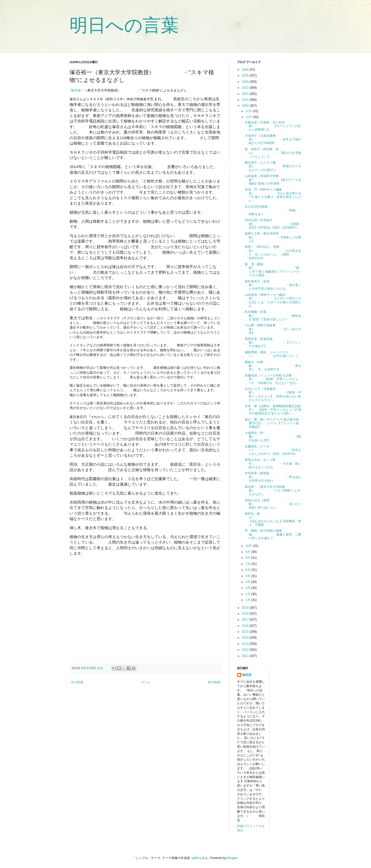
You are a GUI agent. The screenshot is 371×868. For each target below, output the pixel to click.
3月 (248, 588)
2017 (246, 620)
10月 (249, 546)
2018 (246, 614)
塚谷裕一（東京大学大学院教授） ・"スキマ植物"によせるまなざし (273, 491)
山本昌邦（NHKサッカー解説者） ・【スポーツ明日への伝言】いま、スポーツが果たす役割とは (273, 300)
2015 (246, 632)
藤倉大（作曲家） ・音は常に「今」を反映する (273, 366)
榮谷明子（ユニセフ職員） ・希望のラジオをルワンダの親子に (273, 166)
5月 (248, 576)
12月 (249, 111)
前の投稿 (214, 682)
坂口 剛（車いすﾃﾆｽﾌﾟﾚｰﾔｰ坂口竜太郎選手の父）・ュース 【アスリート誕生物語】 (272, 423)
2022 (246, 94)
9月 (248, 552)
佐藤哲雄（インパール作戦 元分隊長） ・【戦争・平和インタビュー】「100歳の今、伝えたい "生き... (272, 379)
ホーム (146, 682)
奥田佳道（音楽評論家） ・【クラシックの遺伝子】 (273, 343)
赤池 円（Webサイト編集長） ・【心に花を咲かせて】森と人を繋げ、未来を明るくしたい (273, 195)
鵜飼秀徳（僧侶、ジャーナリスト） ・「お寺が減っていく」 (273, 354)
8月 (248, 558)
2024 (246, 82)
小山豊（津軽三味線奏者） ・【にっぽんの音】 (273, 329)
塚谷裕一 (77, 90)
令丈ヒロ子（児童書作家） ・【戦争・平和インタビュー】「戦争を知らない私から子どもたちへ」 (273, 394)
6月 (248, 570)
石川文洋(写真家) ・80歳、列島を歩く (272, 210)
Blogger (233, 858)
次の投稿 (77, 682)
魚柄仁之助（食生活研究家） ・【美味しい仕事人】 (273, 237)
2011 (246, 656)
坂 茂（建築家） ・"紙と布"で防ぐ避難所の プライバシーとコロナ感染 (272, 270)
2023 (246, 88)
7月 (248, 564)
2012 (246, 650)
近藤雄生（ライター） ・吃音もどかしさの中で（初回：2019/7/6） (273, 450)
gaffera (196, 858)
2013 (246, 644)
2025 (246, 76)
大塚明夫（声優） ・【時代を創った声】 (273, 437)
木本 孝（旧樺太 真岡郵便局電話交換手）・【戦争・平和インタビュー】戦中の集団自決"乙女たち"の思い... (273, 410)
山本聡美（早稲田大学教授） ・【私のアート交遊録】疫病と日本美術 (273, 180)
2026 (246, 70)
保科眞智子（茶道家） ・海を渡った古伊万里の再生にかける (273, 285)
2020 (246, 106)
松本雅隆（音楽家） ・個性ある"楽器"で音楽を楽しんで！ (273, 316)
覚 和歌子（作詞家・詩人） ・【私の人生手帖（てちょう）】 (273, 153)
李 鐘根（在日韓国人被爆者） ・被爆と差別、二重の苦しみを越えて (273, 534)
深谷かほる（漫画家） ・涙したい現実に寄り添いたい (273, 504)
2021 (246, 100)
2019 (246, 608)
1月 (248, 600)
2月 (248, 594)
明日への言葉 (124, 25)
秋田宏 (247, 675)
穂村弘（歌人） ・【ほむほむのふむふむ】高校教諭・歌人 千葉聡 (273, 519)
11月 (249, 117)
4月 (248, 582)
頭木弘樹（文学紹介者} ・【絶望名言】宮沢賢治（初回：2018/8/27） (272, 224)
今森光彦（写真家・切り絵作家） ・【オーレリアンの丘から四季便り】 (273, 126)
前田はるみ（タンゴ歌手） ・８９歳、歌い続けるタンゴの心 (273, 464)
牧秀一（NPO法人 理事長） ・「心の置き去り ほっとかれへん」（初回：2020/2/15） (273, 252)
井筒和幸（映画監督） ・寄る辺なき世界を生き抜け (273, 477)
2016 (246, 626)
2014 (246, 638)
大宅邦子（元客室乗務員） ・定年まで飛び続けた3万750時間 (273, 140)
